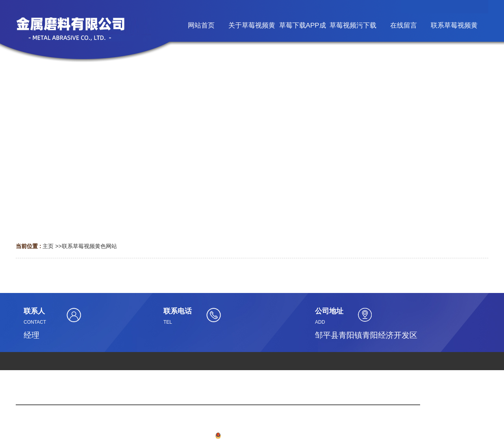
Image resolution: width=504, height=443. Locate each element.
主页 (48, 246)
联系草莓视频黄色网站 (89, 246)
